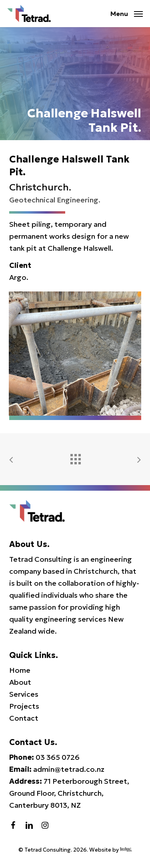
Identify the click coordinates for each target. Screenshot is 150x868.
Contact (24, 718)
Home (20, 670)
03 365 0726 (58, 757)
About (20, 682)
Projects (24, 706)
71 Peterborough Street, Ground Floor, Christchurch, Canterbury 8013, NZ (69, 793)
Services (24, 694)
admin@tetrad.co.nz (69, 769)
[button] (127, 13)
